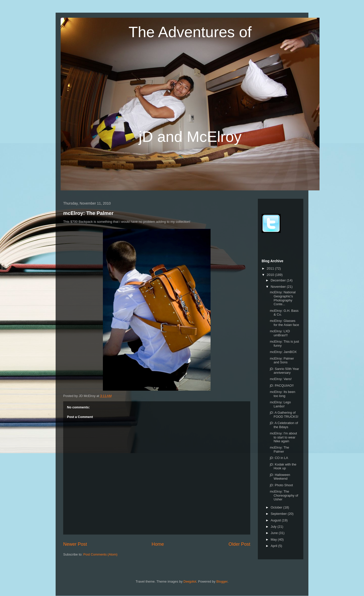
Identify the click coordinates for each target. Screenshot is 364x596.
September (279, 514)
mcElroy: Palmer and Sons (282, 360)
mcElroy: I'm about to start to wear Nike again (283, 437)
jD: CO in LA (279, 458)
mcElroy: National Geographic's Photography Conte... (283, 298)
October (277, 507)
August (276, 520)
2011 (271, 268)
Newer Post (75, 544)
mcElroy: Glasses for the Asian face (284, 323)
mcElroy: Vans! (281, 379)
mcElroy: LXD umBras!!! (280, 333)
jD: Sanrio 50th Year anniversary (284, 371)
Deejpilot (190, 581)
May (274, 539)
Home (158, 544)
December (279, 280)
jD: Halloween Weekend (280, 477)
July (274, 527)
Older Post (239, 544)
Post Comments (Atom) (100, 554)
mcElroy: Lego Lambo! (280, 404)
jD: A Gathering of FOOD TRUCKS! (284, 415)
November (279, 287)
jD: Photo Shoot (281, 485)
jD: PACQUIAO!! (282, 385)
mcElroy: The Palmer (88, 213)
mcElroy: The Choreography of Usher (284, 495)
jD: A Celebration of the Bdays (284, 425)
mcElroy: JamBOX (283, 352)
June (275, 533)
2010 (271, 275)
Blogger (222, 581)
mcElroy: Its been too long (282, 394)
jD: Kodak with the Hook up (283, 466)
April (275, 546)
